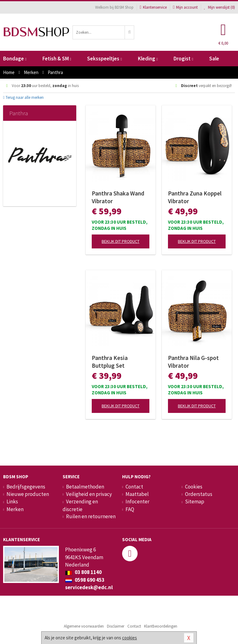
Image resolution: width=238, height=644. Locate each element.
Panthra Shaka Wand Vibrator (118, 197)
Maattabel (137, 494)
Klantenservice (153, 7)
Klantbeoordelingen (161, 626)
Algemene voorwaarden (84, 626)
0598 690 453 (85, 580)
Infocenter (137, 502)
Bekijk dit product (121, 241)
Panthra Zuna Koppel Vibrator (195, 197)
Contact (134, 487)
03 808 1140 (83, 572)
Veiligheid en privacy (89, 494)
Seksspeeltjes (104, 59)
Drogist (183, 59)
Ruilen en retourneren (91, 516)
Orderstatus (199, 494)
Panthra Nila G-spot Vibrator (193, 362)
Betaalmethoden (85, 487)
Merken (15, 509)
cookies (130, 638)
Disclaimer (116, 626)
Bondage (15, 59)
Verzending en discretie (80, 505)
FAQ (130, 509)
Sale (214, 59)
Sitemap (195, 502)
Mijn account (185, 7)
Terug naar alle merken (23, 97)
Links (12, 502)
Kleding (148, 59)
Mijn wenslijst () (219, 7)
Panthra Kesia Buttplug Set (110, 362)
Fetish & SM (57, 59)
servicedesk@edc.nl (89, 587)
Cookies (194, 487)
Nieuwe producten (28, 494)
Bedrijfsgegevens (26, 487)
